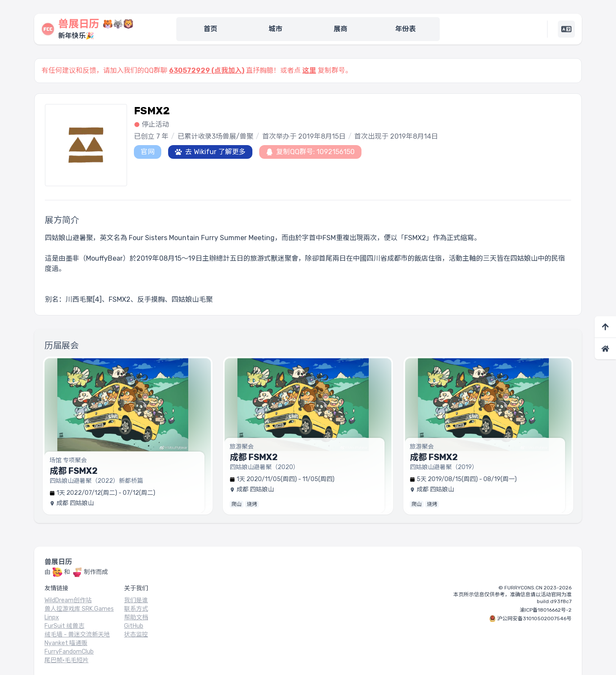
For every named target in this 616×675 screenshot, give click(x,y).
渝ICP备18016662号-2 (546, 610)
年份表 (406, 29)
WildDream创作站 (68, 600)
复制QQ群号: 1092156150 (310, 152)
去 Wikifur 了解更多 (210, 152)
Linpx (52, 617)
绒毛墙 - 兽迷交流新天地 (77, 635)
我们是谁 (136, 600)
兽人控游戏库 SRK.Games (79, 609)
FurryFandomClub (69, 652)
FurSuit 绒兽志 (64, 626)
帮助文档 (136, 617)
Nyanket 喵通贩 (66, 643)
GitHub (134, 626)
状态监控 (136, 635)
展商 (341, 29)
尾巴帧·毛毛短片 (67, 660)
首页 (210, 29)
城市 (275, 29)
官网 (148, 152)
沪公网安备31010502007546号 (534, 619)
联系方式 (136, 609)
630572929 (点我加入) (207, 70)
